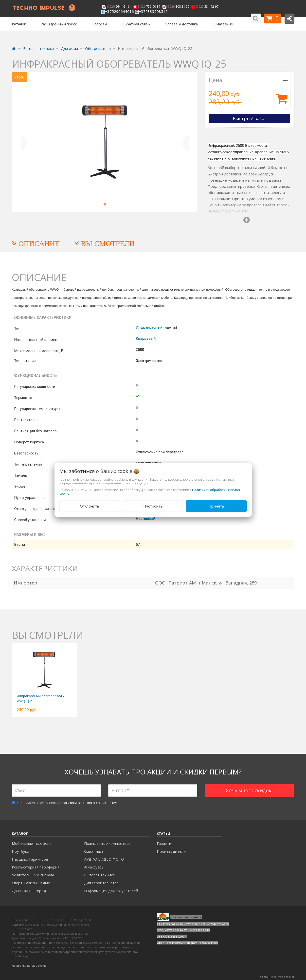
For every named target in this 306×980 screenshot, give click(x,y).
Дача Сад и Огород (29, 891)
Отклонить (90, 506)
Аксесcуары (94, 867)
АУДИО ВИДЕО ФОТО (104, 859)
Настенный (146, 519)
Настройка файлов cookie (29, 966)
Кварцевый (146, 339)
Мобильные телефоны (32, 843)
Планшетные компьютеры (108, 843)
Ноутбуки (20, 851)
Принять (216, 506)
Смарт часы (94, 851)
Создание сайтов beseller (277, 977)
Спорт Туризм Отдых (31, 883)
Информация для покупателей (111, 891)
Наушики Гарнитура (30, 859)
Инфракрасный (149, 327)
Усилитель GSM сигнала (33, 875)
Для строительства (101, 883)
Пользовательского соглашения (88, 803)
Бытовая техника (99, 875)
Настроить (153, 506)
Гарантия (165, 843)
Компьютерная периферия (36, 867)
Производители (171, 851)
